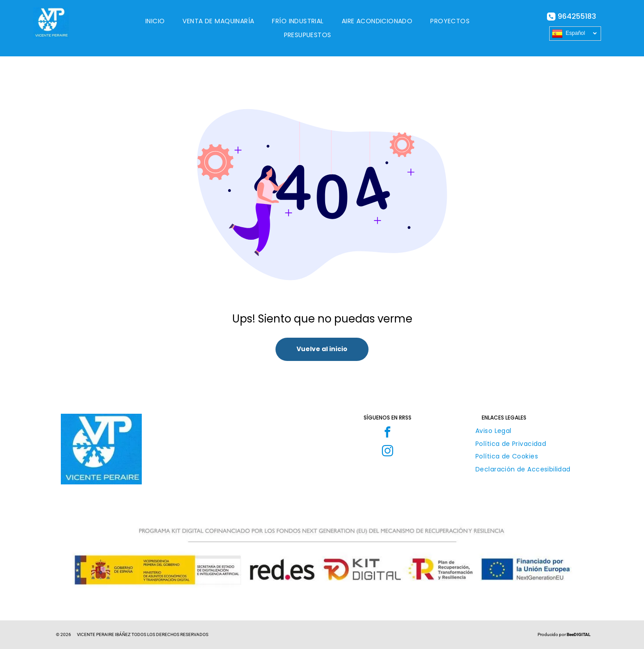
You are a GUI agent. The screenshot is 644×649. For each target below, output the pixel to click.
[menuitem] (155, 21)
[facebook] (388, 433)
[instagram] (388, 452)
